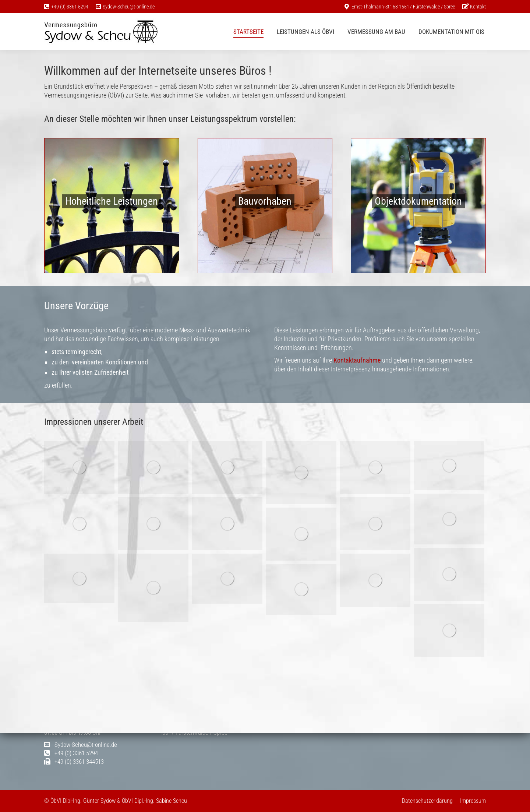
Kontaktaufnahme (357, 360)
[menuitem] (474, 7)
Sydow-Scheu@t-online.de (129, 7)
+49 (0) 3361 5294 (70, 7)
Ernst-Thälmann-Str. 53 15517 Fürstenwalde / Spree (403, 7)
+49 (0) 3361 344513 (74, 762)
